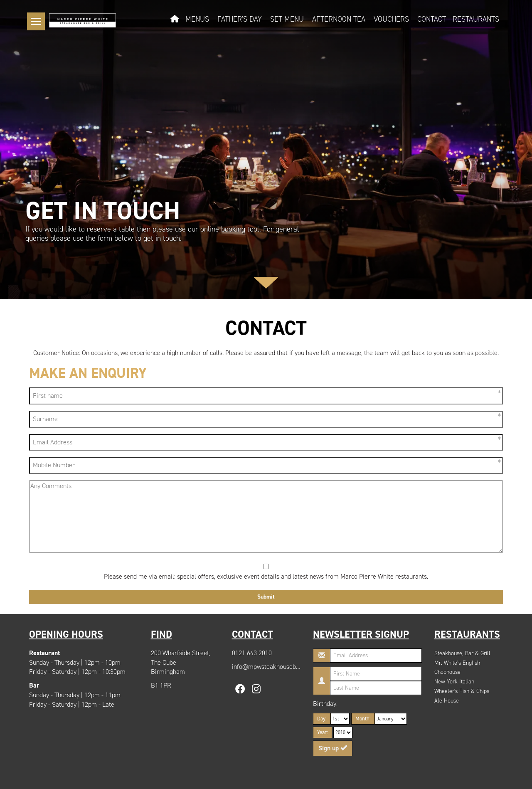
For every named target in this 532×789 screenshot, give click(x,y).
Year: (323, 732)
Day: (322, 719)
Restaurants (476, 19)
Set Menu (287, 19)
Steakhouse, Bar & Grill (462, 653)
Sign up (333, 748)
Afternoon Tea (339, 19)
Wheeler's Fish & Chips (462, 691)
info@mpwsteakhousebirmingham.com (285, 667)
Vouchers (391, 19)
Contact (432, 19)
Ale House (447, 701)
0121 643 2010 (252, 653)
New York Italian (454, 682)
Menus (197, 19)
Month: (363, 719)
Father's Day (240, 19)
